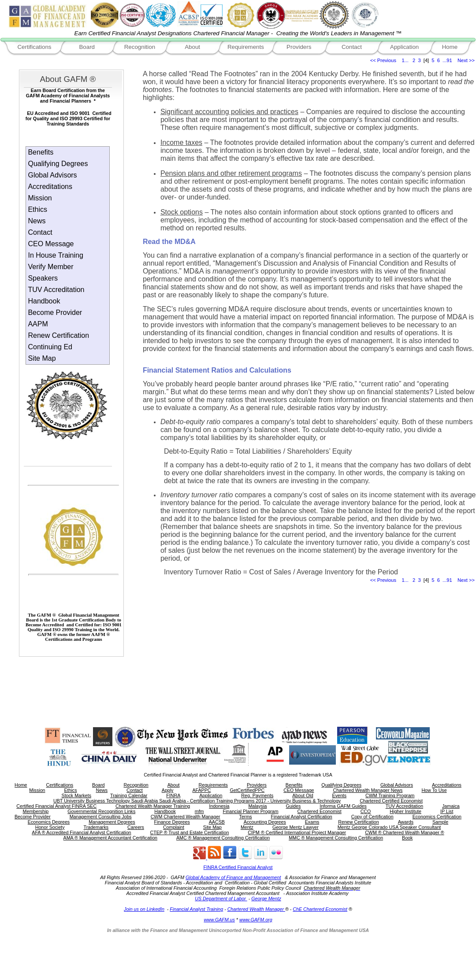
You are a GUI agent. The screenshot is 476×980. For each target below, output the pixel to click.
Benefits (41, 152)
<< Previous (383, 60)
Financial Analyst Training (196, 909)
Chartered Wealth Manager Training (153, 806)
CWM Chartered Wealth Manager (186, 817)
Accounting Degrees (265, 822)
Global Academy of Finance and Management (233, 877)
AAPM (38, 324)
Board (87, 47)
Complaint (174, 827)
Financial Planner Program (250, 811)
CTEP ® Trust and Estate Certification (190, 832)
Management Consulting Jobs (101, 817)
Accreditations (50, 187)
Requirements (246, 47)
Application (404, 47)
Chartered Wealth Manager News (368, 790)
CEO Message (51, 244)
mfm (199, 811)
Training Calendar (129, 795)
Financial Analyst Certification (302, 817)
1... (405, 60)
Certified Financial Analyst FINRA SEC (56, 806)
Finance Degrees (172, 822)
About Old (303, 795)
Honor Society (50, 827)
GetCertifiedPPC (247, 790)
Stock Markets (77, 795)
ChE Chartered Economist (320, 909)
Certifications (34, 47)
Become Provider (55, 312)
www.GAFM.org (256, 920)
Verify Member (50, 267)
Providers (299, 47)
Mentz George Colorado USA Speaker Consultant (389, 827)
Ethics (37, 209)
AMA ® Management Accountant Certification (110, 838)
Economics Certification (437, 817)
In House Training (55, 255)
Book (407, 838)
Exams (312, 822)
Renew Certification (58, 335)
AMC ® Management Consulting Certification (223, 838)
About (192, 47)
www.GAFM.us (219, 920)
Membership (36, 811)
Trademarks (96, 827)
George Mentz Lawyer (296, 827)
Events (340, 795)
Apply (168, 790)
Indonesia (219, 806)
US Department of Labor (221, 899)
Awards (406, 822)
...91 (447, 60)
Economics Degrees (49, 822)
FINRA (173, 795)
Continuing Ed (50, 347)
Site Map (42, 358)
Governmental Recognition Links (101, 811)
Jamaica (451, 806)
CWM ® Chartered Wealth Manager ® (405, 832)
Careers (136, 827)
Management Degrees (112, 822)
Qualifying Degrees (58, 164)
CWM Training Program (390, 795)
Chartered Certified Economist (391, 801)
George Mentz (266, 899)
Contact (352, 47)
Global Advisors (52, 175)
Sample (440, 822)
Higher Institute (405, 811)
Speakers (43, 278)
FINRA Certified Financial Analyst (238, 867)
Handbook (44, 301)
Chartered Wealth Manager (256, 909)
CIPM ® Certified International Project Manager (297, 832)
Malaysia (257, 806)
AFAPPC (201, 790)
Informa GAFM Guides (343, 806)
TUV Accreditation (56, 290)
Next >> (466, 60)
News (37, 221)
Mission (40, 198)
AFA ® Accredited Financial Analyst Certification (81, 832)
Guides (293, 806)
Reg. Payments (257, 795)
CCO (366, 811)
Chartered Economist (320, 811)
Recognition (140, 47)
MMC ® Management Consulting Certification (336, 838)
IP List (447, 811)
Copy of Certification (372, 817)
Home (450, 47)
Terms (246, 817)
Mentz (247, 827)
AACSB (217, 822)
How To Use (434, 790)
